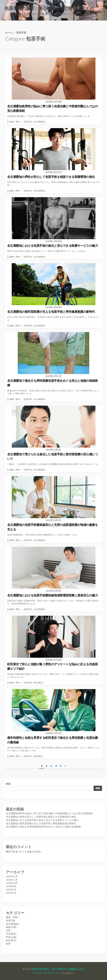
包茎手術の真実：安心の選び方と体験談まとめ (58, 969)
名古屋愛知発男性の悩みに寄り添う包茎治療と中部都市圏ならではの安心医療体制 (49, 813)
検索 (8, 784)
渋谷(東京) (11, 934)
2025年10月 (12, 883)
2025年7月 (11, 893)
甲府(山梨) (11, 937)
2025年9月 (11, 886)
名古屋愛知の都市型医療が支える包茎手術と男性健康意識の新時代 (41, 823)
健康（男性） (16, 122)
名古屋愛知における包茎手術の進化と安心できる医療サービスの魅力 (42, 820)
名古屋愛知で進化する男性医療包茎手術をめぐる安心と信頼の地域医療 (43, 827)
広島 (8, 930)
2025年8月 (11, 890)
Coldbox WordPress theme (47, 973)
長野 (8, 944)
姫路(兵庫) (11, 927)
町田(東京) (39, 683)
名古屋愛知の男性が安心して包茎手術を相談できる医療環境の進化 (41, 817)
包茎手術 (28, 122)
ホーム (9, 32)
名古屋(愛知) (40, 122)
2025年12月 (12, 876)
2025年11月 (12, 880)
